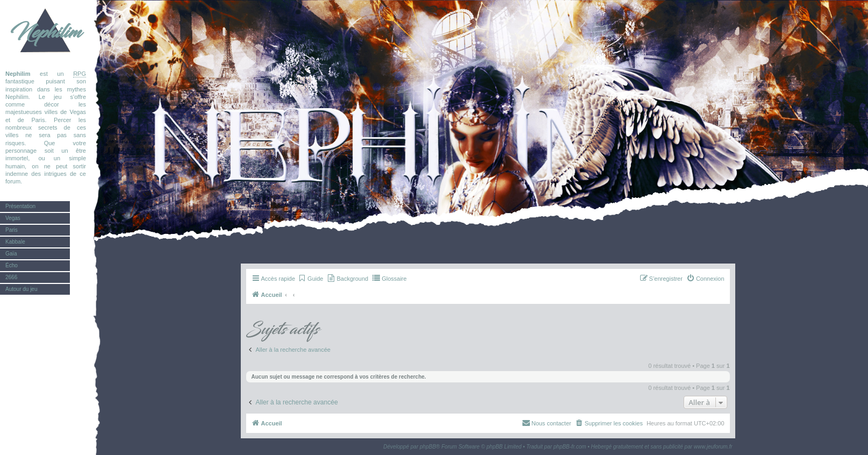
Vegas (13, 218)
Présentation (20, 206)
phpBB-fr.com (570, 447)
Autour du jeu (21, 289)
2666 (11, 277)
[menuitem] (310, 279)
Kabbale (15, 242)
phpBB (428, 447)
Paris (12, 230)
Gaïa (11, 254)
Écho (12, 265)
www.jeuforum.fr (713, 447)
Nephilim (46, 32)
